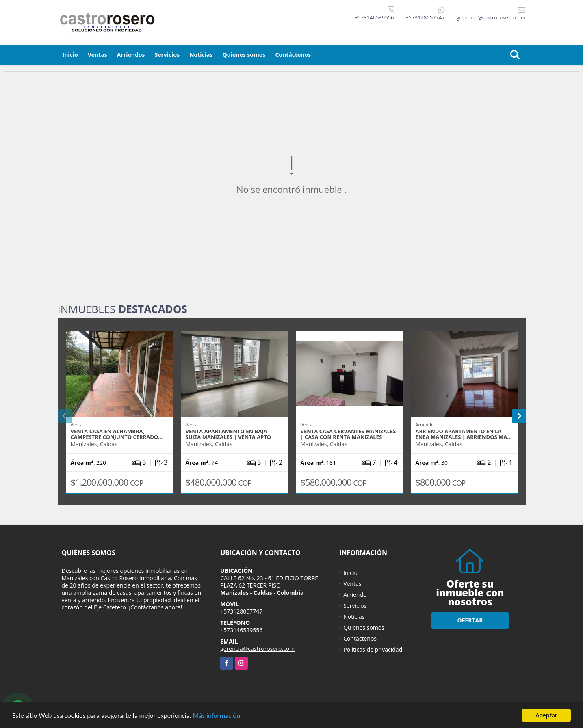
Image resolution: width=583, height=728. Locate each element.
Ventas (98, 55)
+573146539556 (374, 17)
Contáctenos (293, 55)
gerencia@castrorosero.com (257, 649)
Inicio (70, 55)
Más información (217, 716)
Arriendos (131, 55)
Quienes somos (244, 55)
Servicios (167, 55)
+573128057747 (425, 17)
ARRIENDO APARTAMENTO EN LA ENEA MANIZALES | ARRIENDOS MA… (464, 434)
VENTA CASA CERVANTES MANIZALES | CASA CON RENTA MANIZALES (348, 434)
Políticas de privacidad (373, 649)
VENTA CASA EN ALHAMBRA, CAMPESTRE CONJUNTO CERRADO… (117, 434)
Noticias (201, 55)
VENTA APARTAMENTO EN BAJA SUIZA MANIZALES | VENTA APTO (229, 434)
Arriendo (355, 595)
